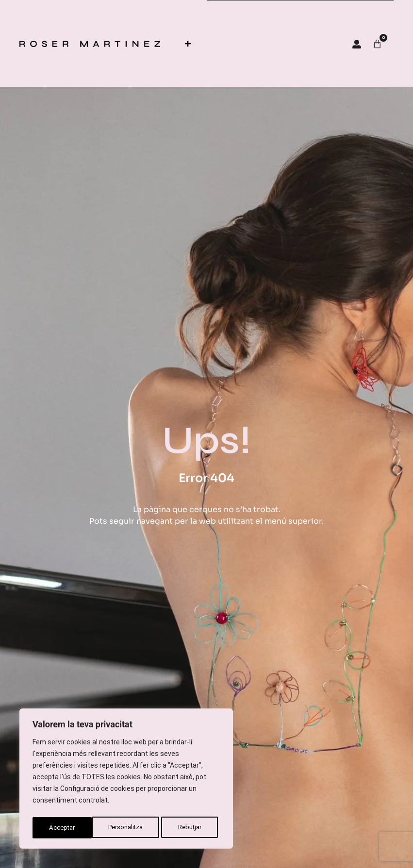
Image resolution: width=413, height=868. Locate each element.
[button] (188, 43)
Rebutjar (132, 828)
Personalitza (66, 828)
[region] (126, 780)
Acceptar (191, 828)
